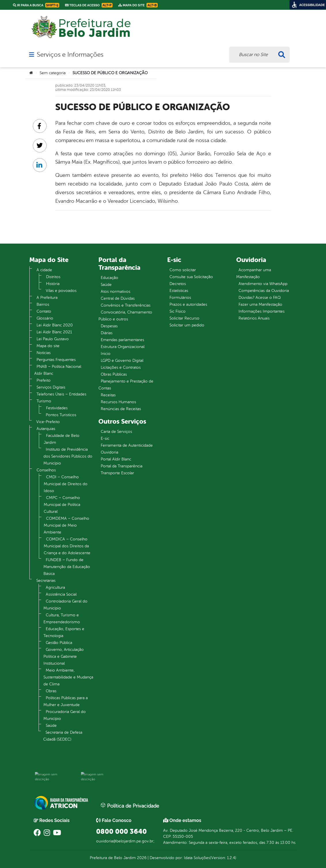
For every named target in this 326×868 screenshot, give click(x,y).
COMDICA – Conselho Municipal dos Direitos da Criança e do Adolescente (67, 546)
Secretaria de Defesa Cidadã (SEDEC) (63, 736)
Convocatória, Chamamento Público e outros (125, 316)
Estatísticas (179, 291)
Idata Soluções (197, 858)
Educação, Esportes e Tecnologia (64, 632)
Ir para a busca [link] (36, 5)
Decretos (178, 284)
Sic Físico (178, 311)
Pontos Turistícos (61, 415)
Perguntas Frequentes (56, 360)
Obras (51, 691)
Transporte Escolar (117, 473)
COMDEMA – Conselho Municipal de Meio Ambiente (66, 525)
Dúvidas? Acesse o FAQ (260, 298)
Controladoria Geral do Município (65, 605)
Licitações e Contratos (121, 367)
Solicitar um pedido (187, 325)
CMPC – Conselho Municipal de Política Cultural (62, 505)
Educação (109, 278)
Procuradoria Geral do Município (65, 715)
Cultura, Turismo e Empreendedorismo (62, 619)
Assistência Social (61, 594)
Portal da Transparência (122, 466)
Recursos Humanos (118, 402)
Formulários (180, 298)
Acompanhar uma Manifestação (254, 273)
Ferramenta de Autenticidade (127, 445)
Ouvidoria (109, 452)
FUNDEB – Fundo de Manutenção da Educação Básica (67, 567)
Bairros (43, 304)
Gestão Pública (59, 643)
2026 (141, 858)
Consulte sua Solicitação (191, 277)
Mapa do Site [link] (138, 5)
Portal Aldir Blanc (116, 459)
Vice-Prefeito (48, 422)
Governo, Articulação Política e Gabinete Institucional (64, 656)
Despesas (109, 326)
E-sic (105, 438)
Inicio (106, 354)
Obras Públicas (114, 374)
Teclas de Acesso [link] (89, 5)
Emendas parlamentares (122, 340)
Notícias (44, 353)
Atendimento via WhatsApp (263, 284)
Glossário (45, 318)
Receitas (108, 395)
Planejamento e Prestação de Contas (126, 385)
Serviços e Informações (70, 55)
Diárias (107, 333)
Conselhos (46, 470)
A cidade (44, 270)
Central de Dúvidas (118, 298)
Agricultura (55, 587)
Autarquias (46, 429)
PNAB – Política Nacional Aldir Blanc (58, 370)
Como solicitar (183, 270)
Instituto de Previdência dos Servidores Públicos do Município (68, 456)
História (53, 284)
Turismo (44, 401)
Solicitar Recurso (184, 318)
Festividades (57, 408)
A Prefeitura (47, 298)
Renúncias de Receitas (121, 409)
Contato (44, 311)
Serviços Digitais (51, 387)
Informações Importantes (262, 311)
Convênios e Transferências (126, 305)
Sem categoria (53, 73)
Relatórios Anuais (254, 318)
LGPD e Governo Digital (122, 361)
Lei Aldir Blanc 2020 (55, 325)
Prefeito (44, 380)
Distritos (53, 277)
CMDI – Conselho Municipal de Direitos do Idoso (66, 484)
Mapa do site (48, 346)
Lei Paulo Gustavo (53, 339)
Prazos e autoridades (188, 304)
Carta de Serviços (116, 432)
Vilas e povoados (61, 291)
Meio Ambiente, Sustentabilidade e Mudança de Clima (68, 677)
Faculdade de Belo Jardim (62, 439)
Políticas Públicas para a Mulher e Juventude (66, 701)
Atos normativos (116, 291)
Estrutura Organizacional (123, 347)
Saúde (51, 725)
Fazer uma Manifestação (260, 304)
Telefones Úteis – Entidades (61, 394)
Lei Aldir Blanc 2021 (54, 332)
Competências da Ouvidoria (264, 291)
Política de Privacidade (130, 806)
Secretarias (46, 581)
